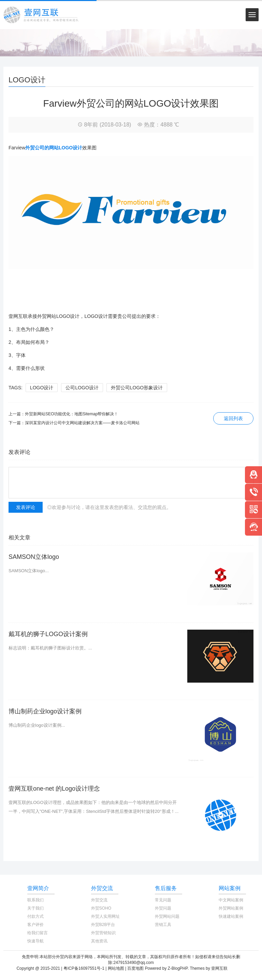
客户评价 (35, 925)
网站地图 (116, 968)
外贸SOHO (101, 908)
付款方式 (35, 916)
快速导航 (35, 941)
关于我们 (35, 908)
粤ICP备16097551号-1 (84, 968)
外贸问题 (163, 908)
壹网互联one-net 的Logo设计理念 (54, 789)
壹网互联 (219, 968)
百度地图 (135, 968)
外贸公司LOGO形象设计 (137, 388)
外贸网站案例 (231, 908)
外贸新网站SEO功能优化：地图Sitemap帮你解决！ (71, 414)
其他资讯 (99, 941)
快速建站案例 (231, 916)
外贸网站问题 (167, 916)
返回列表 (233, 418)
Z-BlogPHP (178, 968)
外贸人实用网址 (105, 916)
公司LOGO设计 (82, 388)
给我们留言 (38, 933)
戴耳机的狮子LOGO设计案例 (48, 634)
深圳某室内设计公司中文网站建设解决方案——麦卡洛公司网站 (82, 423)
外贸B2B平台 (103, 925)
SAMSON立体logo (34, 557)
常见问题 (163, 900)
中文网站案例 (231, 900)
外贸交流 (99, 900)
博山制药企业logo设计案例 (45, 711)
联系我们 (35, 900)
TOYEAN (237, 968)
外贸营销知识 (103, 933)
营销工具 (163, 925)
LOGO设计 (42, 388)
